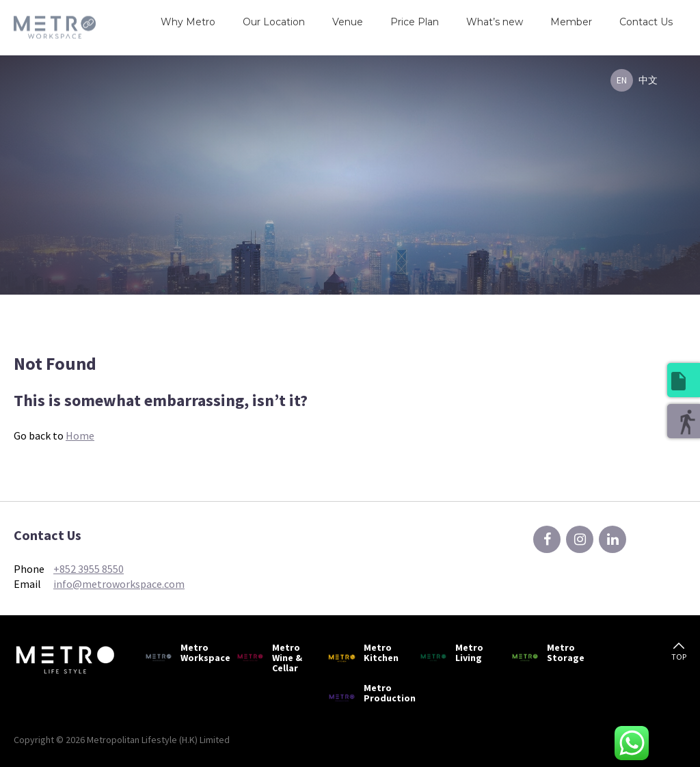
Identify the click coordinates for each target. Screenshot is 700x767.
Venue (348, 22)
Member (571, 22)
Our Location (274, 22)
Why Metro (188, 22)
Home (80, 435)
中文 (648, 80)
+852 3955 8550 (89, 569)
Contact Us (646, 22)
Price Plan (415, 22)
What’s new (495, 22)
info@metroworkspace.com (119, 584)
